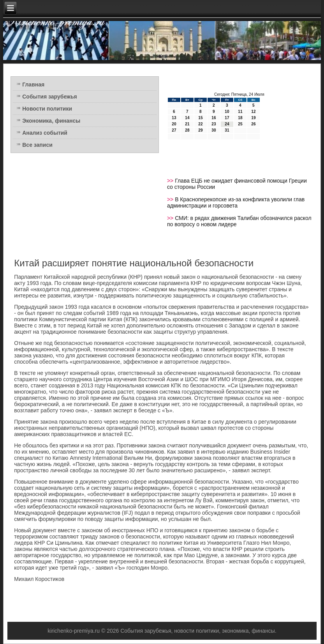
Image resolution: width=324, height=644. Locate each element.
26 (253, 124)
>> (171, 181)
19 (253, 118)
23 (214, 124)
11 (240, 112)
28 (187, 130)
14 (187, 118)
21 (187, 124)
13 (174, 118)
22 (200, 124)
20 (174, 124)
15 (200, 118)
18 (240, 118)
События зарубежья (49, 97)
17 (227, 118)
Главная (33, 84)
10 (227, 112)
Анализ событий (45, 133)
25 (240, 124)
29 (200, 130)
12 (253, 112)
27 (174, 130)
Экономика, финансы (51, 121)
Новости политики (47, 109)
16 (214, 118)
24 (227, 124)
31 (227, 130)
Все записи (37, 145)
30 (214, 130)
